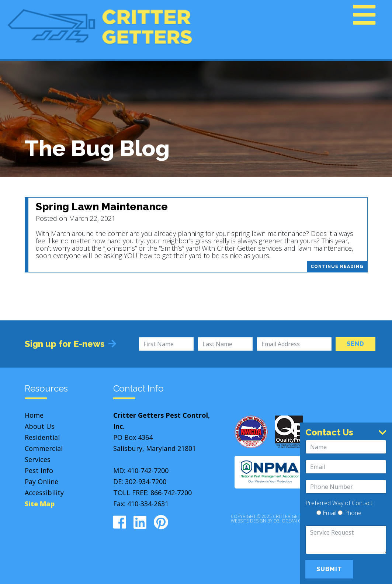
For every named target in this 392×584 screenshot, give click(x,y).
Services (38, 459)
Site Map (40, 504)
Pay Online (41, 482)
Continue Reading (337, 267)
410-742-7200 (148, 470)
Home (34, 415)
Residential (42, 437)
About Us (40, 426)
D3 (277, 521)
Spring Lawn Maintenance (102, 207)
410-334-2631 (148, 504)
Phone (350, 513)
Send (355, 344)
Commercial (44, 448)
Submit (329, 569)
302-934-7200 (146, 482)
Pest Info (39, 470)
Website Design (249, 521)
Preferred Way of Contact (339, 503)
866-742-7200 (171, 493)
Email (326, 513)
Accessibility (44, 493)
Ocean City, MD (299, 521)
